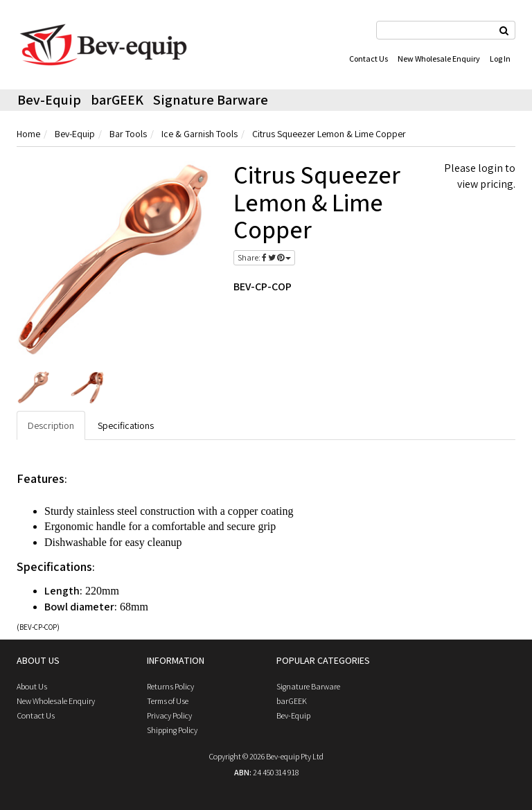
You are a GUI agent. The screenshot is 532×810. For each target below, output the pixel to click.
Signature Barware (211, 100)
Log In (500, 59)
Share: (264, 257)
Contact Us (369, 59)
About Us (32, 686)
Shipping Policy (172, 730)
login (490, 168)
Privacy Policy (169, 715)
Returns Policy (170, 686)
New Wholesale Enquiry (439, 59)
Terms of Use (168, 701)
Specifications (126, 425)
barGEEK (117, 100)
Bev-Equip (49, 100)
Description (51, 425)
